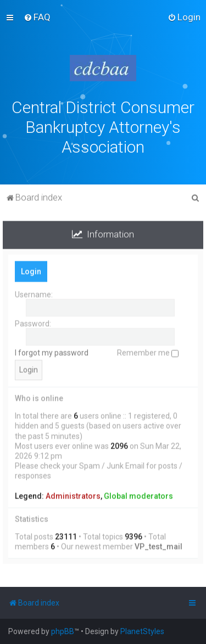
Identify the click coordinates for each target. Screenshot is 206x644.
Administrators (73, 495)
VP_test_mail (158, 545)
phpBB (63, 631)
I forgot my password (52, 351)
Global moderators (138, 495)
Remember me (148, 351)
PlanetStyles (142, 631)
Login (31, 270)
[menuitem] (37, 17)
